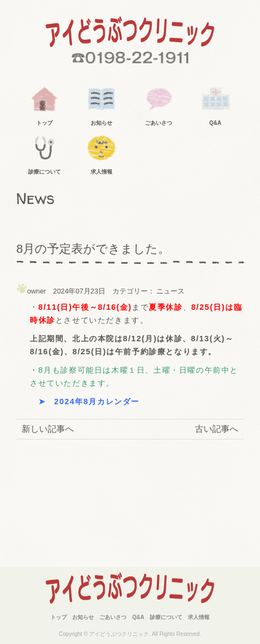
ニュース (170, 291)
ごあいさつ (158, 123)
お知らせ (102, 123)
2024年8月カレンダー (97, 401)
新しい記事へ (48, 429)
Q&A (215, 123)
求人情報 (102, 172)
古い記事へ (217, 429)
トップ (45, 123)
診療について (45, 172)
